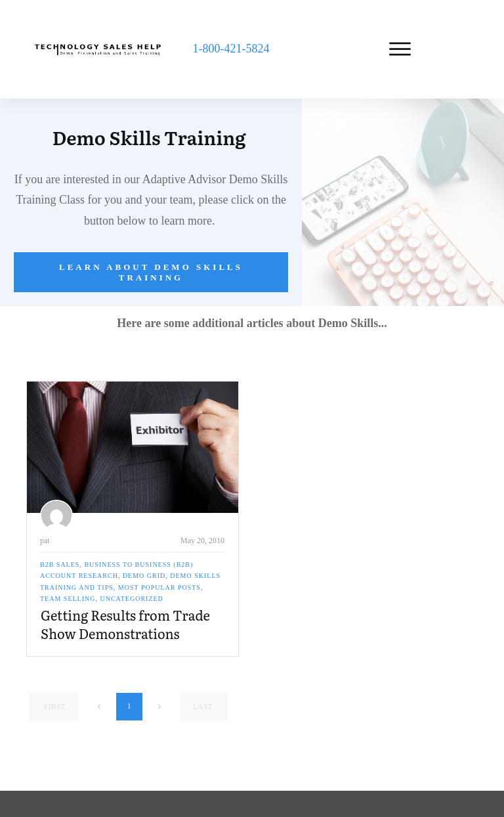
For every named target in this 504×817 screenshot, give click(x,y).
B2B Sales (60, 564)
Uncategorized (132, 599)
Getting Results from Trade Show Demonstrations (125, 624)
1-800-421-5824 (231, 49)
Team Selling (68, 599)
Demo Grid (144, 576)
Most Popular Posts (159, 587)
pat (45, 541)
